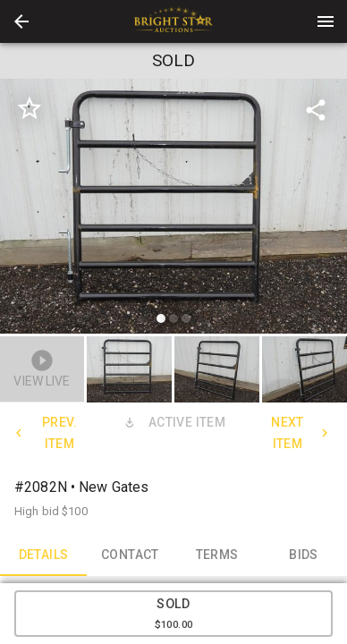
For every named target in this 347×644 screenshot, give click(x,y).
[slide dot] (161, 318)
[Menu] (326, 21)
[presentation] (173, 21)
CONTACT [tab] (130, 555)
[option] (173, 209)
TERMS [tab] (217, 555)
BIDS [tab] (304, 555)
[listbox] (173, 209)
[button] (21, 21)
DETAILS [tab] (43, 555)
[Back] (21, 21)
